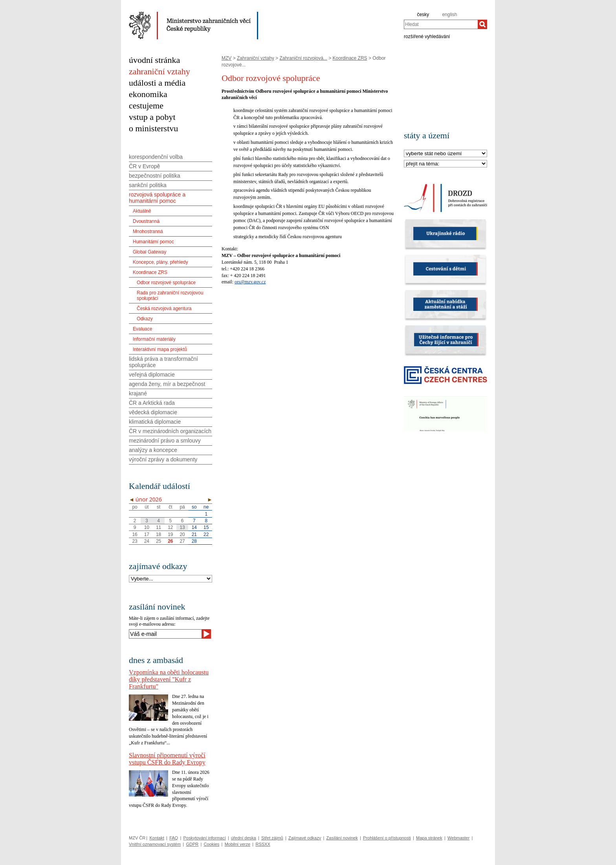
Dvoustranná (146, 221)
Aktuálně (142, 211)
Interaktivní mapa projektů (160, 349)
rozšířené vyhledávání (427, 36)
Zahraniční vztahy (256, 58)
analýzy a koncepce (153, 450)
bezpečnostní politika (155, 176)
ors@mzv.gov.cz (250, 282)
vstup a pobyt (152, 117)
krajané (138, 393)
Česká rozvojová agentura (164, 309)
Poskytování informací (205, 838)
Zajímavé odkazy (305, 838)
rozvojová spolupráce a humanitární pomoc (157, 198)
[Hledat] (482, 24)
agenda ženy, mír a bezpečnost (167, 384)
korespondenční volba (156, 157)
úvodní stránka (154, 60)
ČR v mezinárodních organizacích (170, 431)
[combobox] (441, 24)
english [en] (449, 15)
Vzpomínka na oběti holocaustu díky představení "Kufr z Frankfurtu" (169, 679)
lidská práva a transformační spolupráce (163, 362)
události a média (157, 83)
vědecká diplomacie (153, 412)
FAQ (174, 838)
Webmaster (458, 838)
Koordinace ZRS (350, 58)
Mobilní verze (237, 844)
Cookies (212, 844)
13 (182, 527)
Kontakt (157, 838)
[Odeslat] (206, 634)
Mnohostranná (148, 231)
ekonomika (148, 94)
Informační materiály (154, 339)
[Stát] (445, 154)
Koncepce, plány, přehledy (160, 262)
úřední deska (244, 838)
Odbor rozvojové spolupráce (166, 283)
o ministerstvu (153, 128)
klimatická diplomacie (155, 422)
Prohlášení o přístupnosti (387, 838)
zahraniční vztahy (159, 71)
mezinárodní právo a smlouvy (165, 441)
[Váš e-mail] (165, 634)
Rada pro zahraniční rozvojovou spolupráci (170, 296)
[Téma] (445, 164)
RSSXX (263, 844)
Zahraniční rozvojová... (303, 58)
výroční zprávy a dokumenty (163, 459)
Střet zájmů (272, 838)
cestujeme (146, 106)
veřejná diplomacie (152, 375)
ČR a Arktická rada (152, 403)
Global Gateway (149, 252)
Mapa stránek (429, 838)
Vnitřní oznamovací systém (155, 844)
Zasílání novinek (342, 838)
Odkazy (145, 319)
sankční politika (148, 185)
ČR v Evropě (144, 166)
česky (423, 15)
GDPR (192, 844)
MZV (226, 58)
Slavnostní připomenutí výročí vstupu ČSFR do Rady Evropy (167, 759)
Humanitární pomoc (153, 242)
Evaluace (142, 329)
